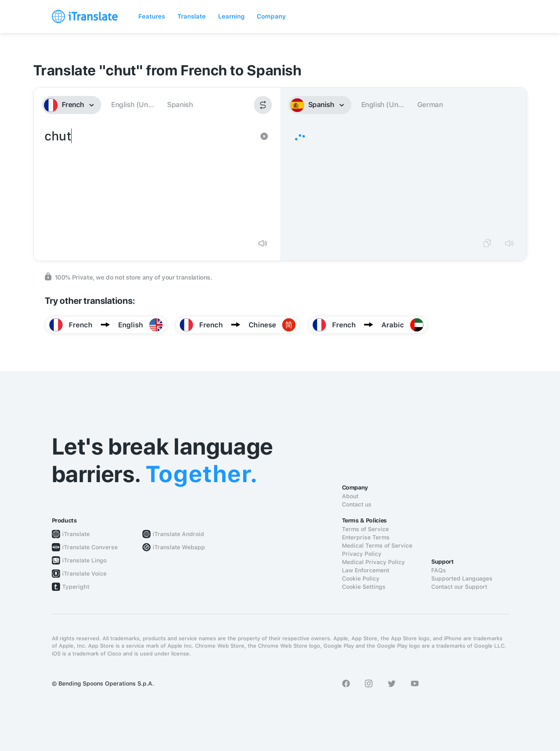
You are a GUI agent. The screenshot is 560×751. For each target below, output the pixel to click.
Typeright (76, 587)
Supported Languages (462, 578)
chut (149, 180)
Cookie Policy (361, 578)
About (350, 496)
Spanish (180, 105)
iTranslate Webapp (179, 547)
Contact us (357, 504)
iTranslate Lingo (84, 560)
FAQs (439, 570)
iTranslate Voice (84, 574)
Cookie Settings (364, 587)
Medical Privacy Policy (373, 562)
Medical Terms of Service (377, 546)
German (430, 105)
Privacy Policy (362, 554)
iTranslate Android (178, 534)
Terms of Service (365, 529)
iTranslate (76, 534)
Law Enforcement (366, 570)
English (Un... (132, 105)
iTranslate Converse (90, 547)
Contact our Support (459, 587)
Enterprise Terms (366, 537)
